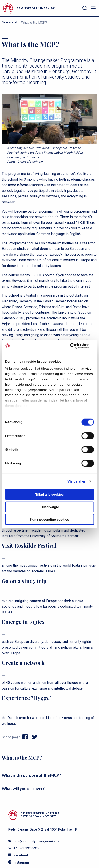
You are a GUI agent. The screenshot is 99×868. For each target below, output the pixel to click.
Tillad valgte (49, 507)
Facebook (19, 855)
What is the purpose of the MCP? (31, 775)
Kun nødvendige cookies (50, 519)
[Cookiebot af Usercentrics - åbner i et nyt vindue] (75, 346)
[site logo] (40, 8)
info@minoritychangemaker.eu (35, 841)
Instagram (19, 862)
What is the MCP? (34, 23)
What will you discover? (23, 789)
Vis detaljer (77, 481)
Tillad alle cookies (49, 494)
